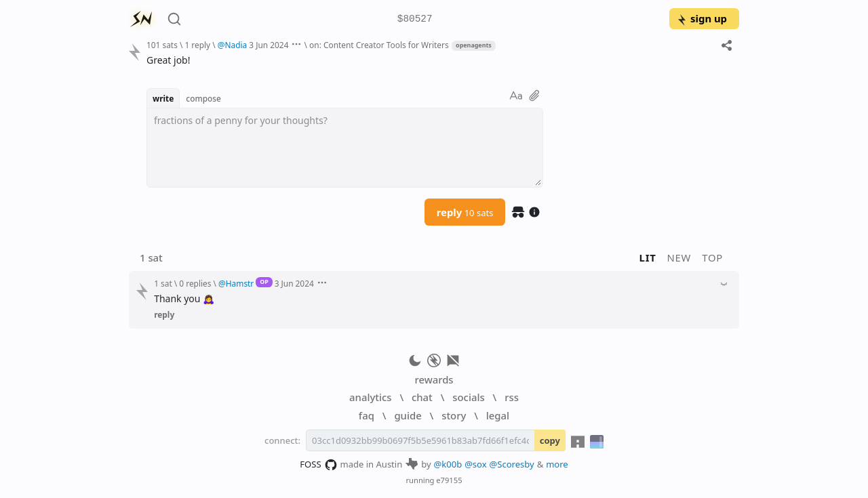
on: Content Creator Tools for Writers (379, 45)
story (454, 415)
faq (367, 415)
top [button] (712, 257)
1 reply (197, 45)
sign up (702, 18)
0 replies (195, 283)
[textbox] (345, 148)
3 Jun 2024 (269, 45)
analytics (370, 397)
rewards (434, 379)
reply (465, 212)
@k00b (448, 464)
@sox (475, 464)
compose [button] (203, 98)
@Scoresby (512, 464)
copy (550, 440)
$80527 (415, 19)
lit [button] (648, 257)
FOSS (318, 465)
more (557, 464)
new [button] (679, 257)
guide (408, 415)
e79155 (449, 480)
